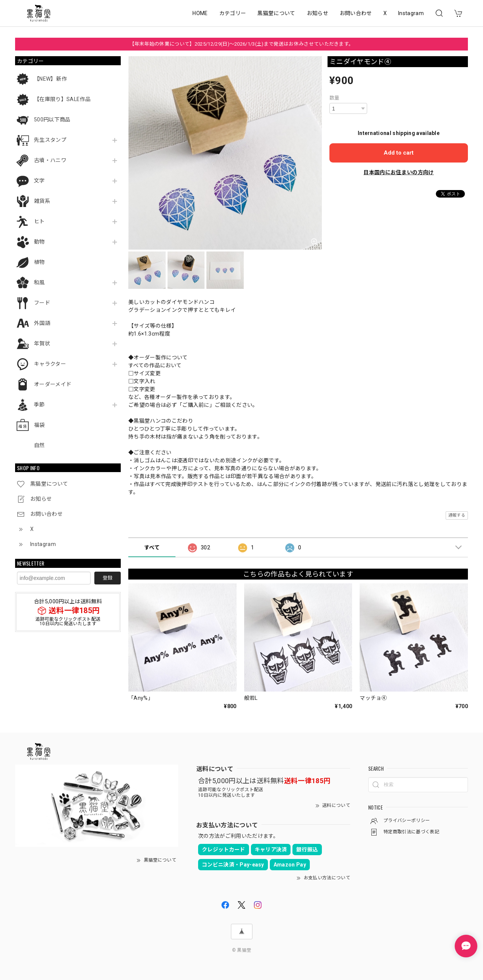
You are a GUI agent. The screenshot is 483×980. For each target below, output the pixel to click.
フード (42, 303)
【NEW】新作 (50, 79)
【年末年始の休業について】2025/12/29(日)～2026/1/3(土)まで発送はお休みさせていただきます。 (242, 44)
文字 (39, 181)
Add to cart (399, 153)
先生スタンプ (50, 140)
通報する (457, 515)
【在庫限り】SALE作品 (62, 99)
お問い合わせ (356, 13)
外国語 (42, 323)
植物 (39, 262)
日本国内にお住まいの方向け (398, 172)
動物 (39, 242)
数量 (335, 98)
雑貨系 (42, 201)
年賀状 (42, 344)
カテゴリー (233, 13)
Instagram (411, 13)
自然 (39, 445)
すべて (152, 548)
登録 (108, 578)
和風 (39, 282)
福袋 (39, 425)
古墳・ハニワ (50, 160)
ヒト (39, 221)
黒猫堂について (276, 13)
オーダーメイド (53, 384)
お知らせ (318, 13)
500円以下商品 (52, 120)
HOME (200, 13)
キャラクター (50, 364)
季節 (39, 405)
